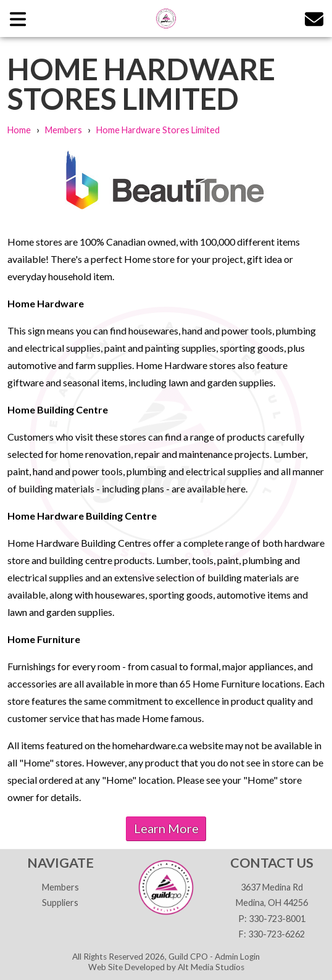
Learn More (166, 828)
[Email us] (314, 18)
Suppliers (60, 903)
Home (19, 130)
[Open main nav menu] (18, 18)
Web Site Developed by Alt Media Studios (166, 967)
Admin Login (237, 957)
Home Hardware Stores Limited (158, 130)
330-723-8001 (277, 919)
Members (64, 130)
